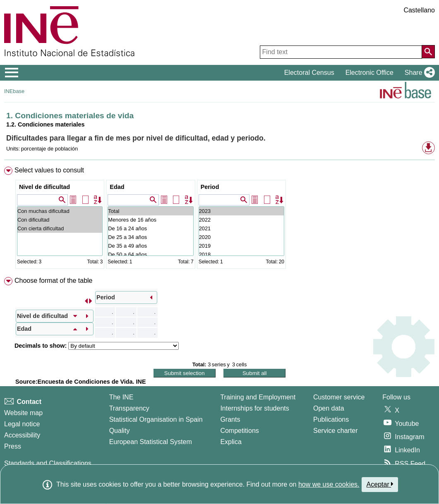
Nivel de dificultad (44, 187)
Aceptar (380, 484)
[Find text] (341, 52)
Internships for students (254, 408)
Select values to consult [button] (49, 170)
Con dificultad (60, 220)
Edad (117, 187)
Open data (329, 408)
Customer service (339, 397)
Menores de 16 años (150, 220)
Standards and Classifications (48, 463)
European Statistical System (151, 442)
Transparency (129, 408)
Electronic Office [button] (369, 73)
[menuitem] (219, 219)
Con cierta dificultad (60, 228)
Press (13, 446)
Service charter (336, 431)
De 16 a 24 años (150, 228)
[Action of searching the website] (428, 52)
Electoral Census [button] (309, 73)
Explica (231, 442)
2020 (241, 237)
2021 (241, 228)
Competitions (239, 431)
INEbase (14, 91)
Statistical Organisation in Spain (156, 419)
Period (210, 187)
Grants (230, 419)
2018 (241, 254)
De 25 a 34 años (150, 237)
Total (150, 211)
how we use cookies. (329, 484)
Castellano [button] (419, 10)
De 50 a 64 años (150, 254)
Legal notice (22, 424)
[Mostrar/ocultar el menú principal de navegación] (12, 73)
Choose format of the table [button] (54, 281)
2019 (241, 246)
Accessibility (22, 435)
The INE (121, 397)
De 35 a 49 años (150, 246)
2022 (241, 220)
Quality (120, 431)
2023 (241, 211)
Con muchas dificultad (60, 211)
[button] (418, 73)
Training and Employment (258, 397)
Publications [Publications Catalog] (331, 419)
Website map (23, 413)
